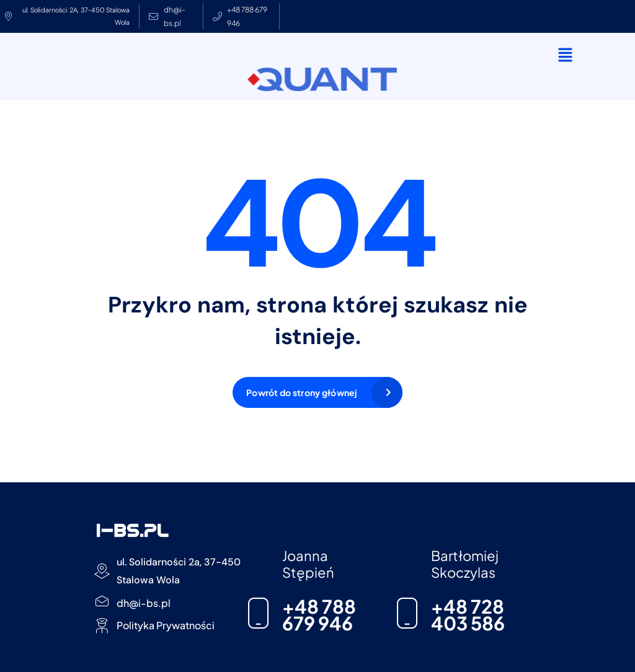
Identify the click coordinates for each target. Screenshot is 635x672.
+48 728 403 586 (468, 615)
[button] (565, 55)
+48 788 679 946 (319, 615)
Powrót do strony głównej (302, 392)
